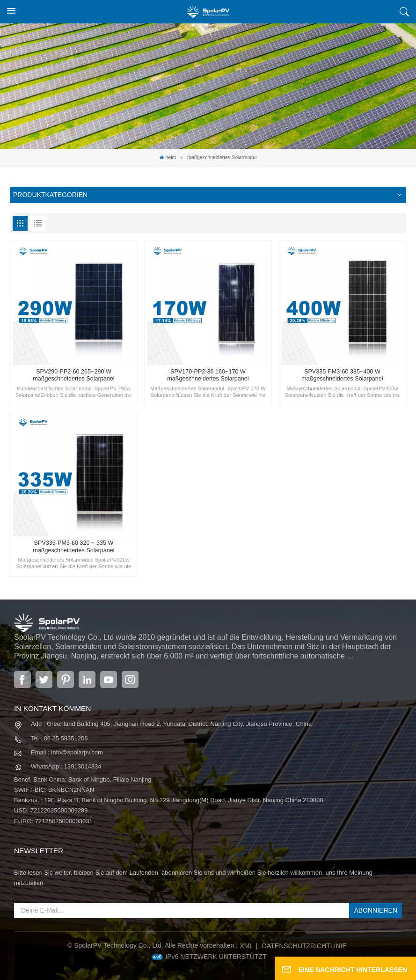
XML (246, 946)
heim (168, 157)
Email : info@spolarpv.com (67, 752)
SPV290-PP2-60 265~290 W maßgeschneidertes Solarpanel (73, 375)
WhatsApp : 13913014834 (66, 766)
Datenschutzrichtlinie (304, 946)
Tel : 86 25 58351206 (59, 738)
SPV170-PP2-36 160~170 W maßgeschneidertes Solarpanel (208, 375)
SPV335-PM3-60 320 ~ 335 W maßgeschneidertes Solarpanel (73, 546)
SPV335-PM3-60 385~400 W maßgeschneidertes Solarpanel (342, 375)
